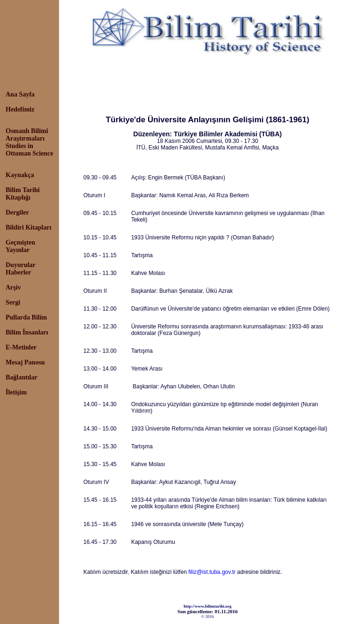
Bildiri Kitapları (29, 227)
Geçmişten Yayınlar (20, 246)
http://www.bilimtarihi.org (208, 606)
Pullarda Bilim (26, 317)
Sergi (13, 302)
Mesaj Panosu (25, 362)
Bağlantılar (22, 377)
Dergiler (17, 212)
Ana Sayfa (20, 94)
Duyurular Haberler (21, 269)
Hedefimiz (20, 109)
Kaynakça (20, 175)
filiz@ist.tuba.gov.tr (212, 572)
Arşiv (13, 287)
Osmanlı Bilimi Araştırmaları (27, 135)
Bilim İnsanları (27, 332)
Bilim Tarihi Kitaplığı (23, 194)
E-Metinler (21, 347)
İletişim (16, 392)
